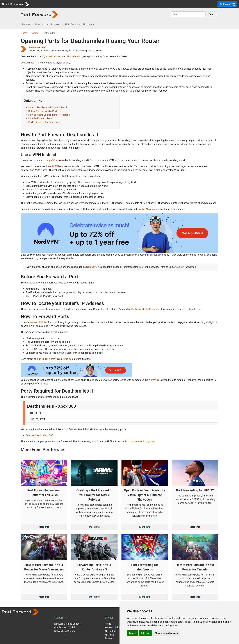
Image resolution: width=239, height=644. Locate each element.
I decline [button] (145, 633)
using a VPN (51, 160)
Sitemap (109, 618)
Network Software (114, 627)
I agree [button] (133, 633)
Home (24, 33)
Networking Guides (65, 631)
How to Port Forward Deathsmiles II (48, 107)
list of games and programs (140, 441)
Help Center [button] (72, 24)
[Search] (188, 14)
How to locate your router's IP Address (49, 115)
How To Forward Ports (40, 118)
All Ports (109, 635)
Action (58, 57)
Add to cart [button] (227, 4)
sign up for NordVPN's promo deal (55, 359)
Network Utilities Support (68, 624)
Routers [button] (26, 24)
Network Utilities (144, 309)
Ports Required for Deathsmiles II (46, 122)
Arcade (49, 57)
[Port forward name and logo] (15, 4)
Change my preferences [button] (166, 633)
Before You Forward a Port (43, 111)
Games (35, 33)
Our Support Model (64, 627)
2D (43, 57)
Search (213, 14)
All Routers (110, 631)
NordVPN (53, 166)
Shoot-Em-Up (74, 57)
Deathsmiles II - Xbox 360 (39, 435)
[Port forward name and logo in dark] (39, 14)
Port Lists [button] (41, 24)
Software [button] (56, 24)
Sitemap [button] (88, 24)
